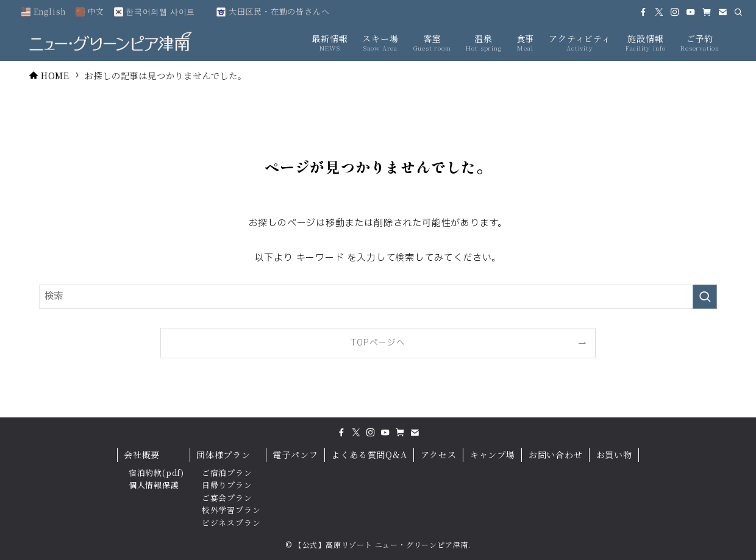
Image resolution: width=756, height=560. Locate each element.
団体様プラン (223, 455)
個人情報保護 (154, 485)
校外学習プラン (231, 510)
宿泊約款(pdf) (156, 473)
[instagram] (675, 12)
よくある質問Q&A (369, 455)
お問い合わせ (556, 455)
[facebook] (643, 12)
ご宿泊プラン (227, 473)
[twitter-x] (659, 12)
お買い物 (614, 455)
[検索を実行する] (705, 297)
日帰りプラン (227, 485)
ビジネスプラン (231, 523)
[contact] (722, 12)
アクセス (439, 455)
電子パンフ (295, 455)
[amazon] (707, 12)
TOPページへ (378, 343)
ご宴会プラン (227, 498)
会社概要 (142, 455)
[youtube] (691, 12)
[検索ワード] (378, 297)
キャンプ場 (493, 455)
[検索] (738, 12)
